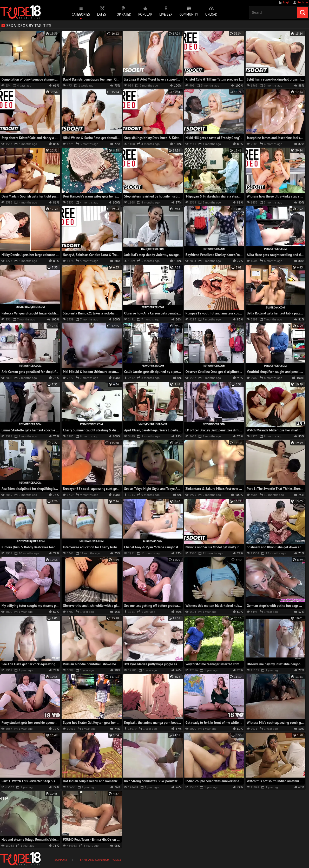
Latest (102, 14)
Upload (211, 14)
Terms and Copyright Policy (100, 860)
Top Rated (123, 14)
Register (303, 2)
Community (189, 14)
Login (287, 2)
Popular (145, 14)
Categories (81, 14)
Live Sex (166, 14)
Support (61, 860)
